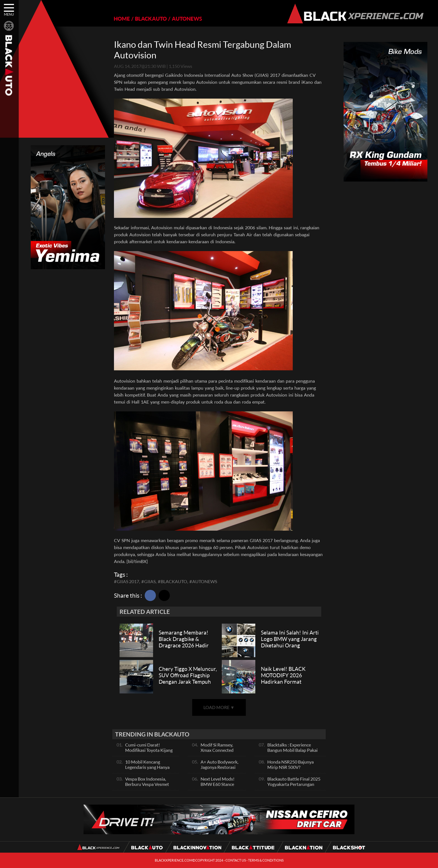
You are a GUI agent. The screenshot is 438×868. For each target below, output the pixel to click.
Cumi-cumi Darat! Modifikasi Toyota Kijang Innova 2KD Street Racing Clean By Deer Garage (150, 753)
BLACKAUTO (151, 19)
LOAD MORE (219, 707)
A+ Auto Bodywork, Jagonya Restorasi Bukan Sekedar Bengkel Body (219, 770)
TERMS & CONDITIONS (266, 860)
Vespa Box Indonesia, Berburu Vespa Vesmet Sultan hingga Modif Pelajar (147, 787)
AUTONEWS (187, 19)
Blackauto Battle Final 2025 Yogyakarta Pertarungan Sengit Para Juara (294, 784)
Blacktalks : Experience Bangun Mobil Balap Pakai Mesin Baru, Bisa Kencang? (293, 750)
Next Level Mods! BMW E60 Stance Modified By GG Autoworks (217, 787)
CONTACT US (236, 860)
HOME (122, 19)
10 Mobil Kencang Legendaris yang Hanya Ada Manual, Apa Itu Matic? (147, 770)
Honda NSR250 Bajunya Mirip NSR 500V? (291, 764)
